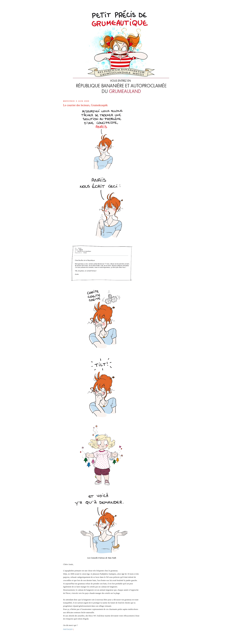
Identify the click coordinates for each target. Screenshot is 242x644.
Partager (68, 629)
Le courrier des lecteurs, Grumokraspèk (85, 105)
